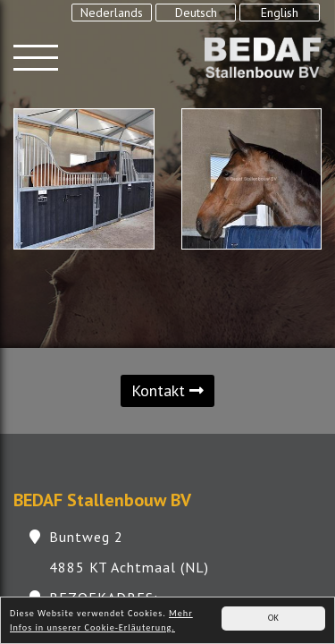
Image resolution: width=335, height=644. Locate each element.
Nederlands (112, 13)
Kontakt (167, 390)
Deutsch (196, 13)
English (280, 13)
